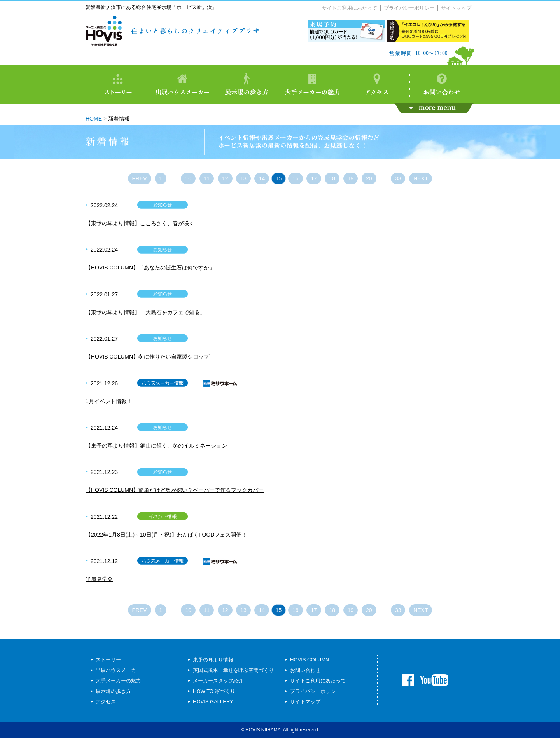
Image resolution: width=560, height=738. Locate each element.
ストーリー (108, 660)
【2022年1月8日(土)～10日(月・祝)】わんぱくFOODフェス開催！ (166, 535)
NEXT (421, 178)
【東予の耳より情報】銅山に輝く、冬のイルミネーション (156, 446)
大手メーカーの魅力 (118, 681)
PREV (140, 178)
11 (207, 178)
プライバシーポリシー (409, 8)
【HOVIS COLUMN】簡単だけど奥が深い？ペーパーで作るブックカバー (175, 490)
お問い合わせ (305, 670)
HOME (94, 119)
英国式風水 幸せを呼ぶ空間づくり (233, 670)
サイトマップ (456, 8)
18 (332, 178)
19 (351, 178)
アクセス (106, 702)
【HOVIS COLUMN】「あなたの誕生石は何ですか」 (150, 268)
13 (243, 178)
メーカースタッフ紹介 (218, 681)
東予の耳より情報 (213, 660)
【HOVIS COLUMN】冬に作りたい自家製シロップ (147, 357)
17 (314, 178)
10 (188, 178)
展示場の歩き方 (113, 691)
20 (369, 178)
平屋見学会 (99, 579)
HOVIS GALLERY (213, 702)
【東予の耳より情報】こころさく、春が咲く (140, 223)
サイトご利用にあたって (349, 8)
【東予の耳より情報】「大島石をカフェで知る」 (145, 312)
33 (398, 178)
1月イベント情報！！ (112, 401)
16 (296, 178)
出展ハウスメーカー (118, 670)
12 (225, 178)
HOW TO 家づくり (214, 691)
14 (262, 178)
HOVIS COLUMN (310, 660)
